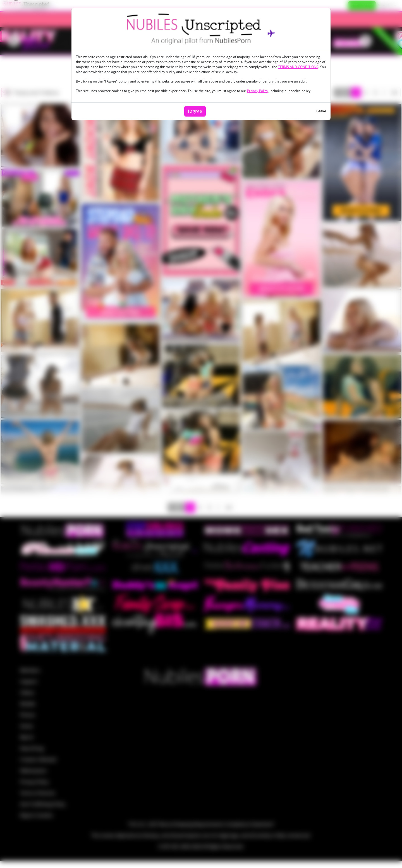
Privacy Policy (258, 91)
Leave (321, 111)
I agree (195, 111)
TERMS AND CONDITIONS (298, 67)
